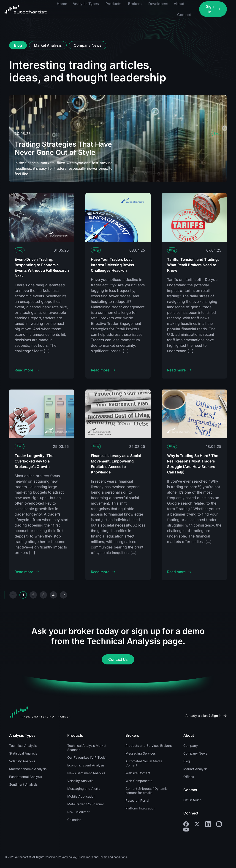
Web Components (139, 781)
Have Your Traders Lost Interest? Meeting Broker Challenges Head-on (113, 265)
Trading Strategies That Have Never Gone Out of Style (63, 148)
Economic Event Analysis (86, 765)
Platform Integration (140, 808)
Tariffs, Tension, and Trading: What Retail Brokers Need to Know (193, 265)
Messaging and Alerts (84, 789)
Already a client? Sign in (203, 716)
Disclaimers (85, 857)
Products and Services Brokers (149, 746)
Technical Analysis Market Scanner (87, 748)
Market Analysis (195, 769)
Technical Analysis (23, 746)
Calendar (74, 820)
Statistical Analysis (23, 753)
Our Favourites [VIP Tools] (87, 757)
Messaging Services (141, 753)
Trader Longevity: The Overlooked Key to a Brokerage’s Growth (34, 461)
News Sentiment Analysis (86, 773)
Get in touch (192, 800)
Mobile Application (81, 796)
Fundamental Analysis (26, 777)
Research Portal (137, 800)
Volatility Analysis (22, 761)
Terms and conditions (113, 857)
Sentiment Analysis (23, 784)
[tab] (18, 45)
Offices (189, 777)
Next (63, 595)
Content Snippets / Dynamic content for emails (146, 791)
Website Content (138, 773)
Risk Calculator (78, 812)
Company (191, 746)
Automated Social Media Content (144, 763)
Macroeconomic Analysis (28, 769)
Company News (195, 753)
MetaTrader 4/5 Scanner (86, 804)
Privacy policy (67, 857)
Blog (216, 133)
